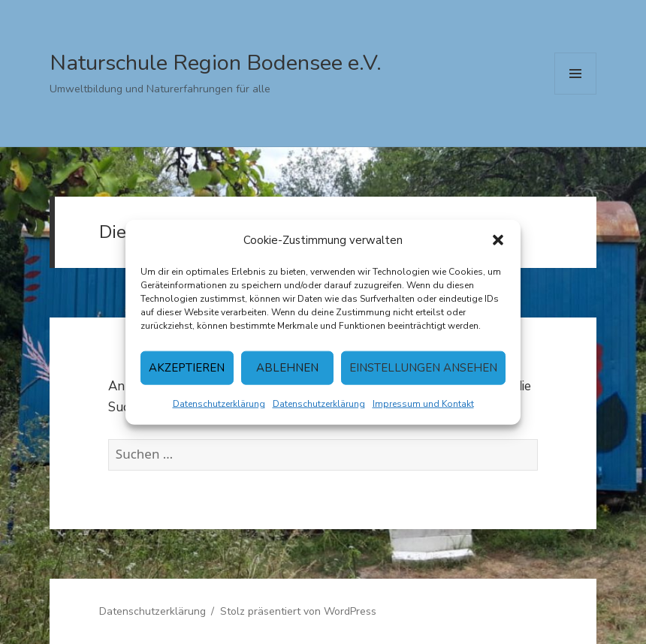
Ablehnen (287, 368)
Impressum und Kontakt (423, 403)
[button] (498, 240)
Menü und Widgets (576, 94)
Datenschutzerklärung (219, 403)
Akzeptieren (187, 368)
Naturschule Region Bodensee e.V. (216, 63)
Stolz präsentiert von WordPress (298, 611)
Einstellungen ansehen (423, 368)
